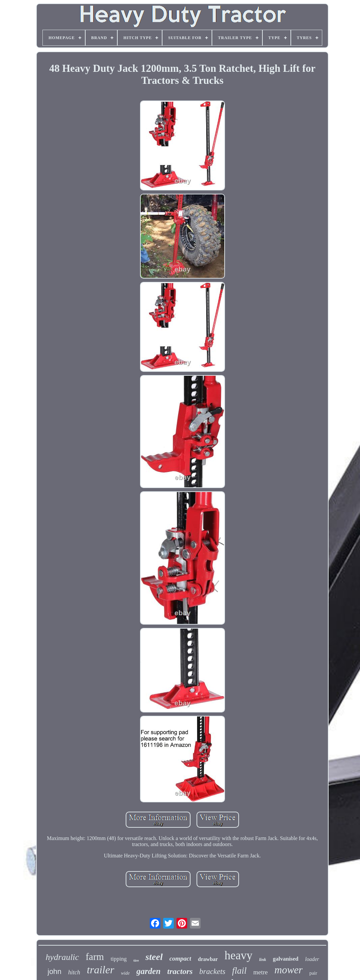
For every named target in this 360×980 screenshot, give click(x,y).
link (263, 959)
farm (95, 957)
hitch (74, 972)
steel (154, 957)
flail (239, 971)
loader (312, 959)
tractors (180, 971)
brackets (212, 971)
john (54, 971)
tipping (119, 959)
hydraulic (62, 957)
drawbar (208, 959)
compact (180, 958)
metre (261, 972)
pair (313, 973)
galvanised (286, 959)
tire (136, 960)
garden (148, 971)
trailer (101, 970)
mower (288, 970)
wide (125, 973)
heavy (239, 955)
